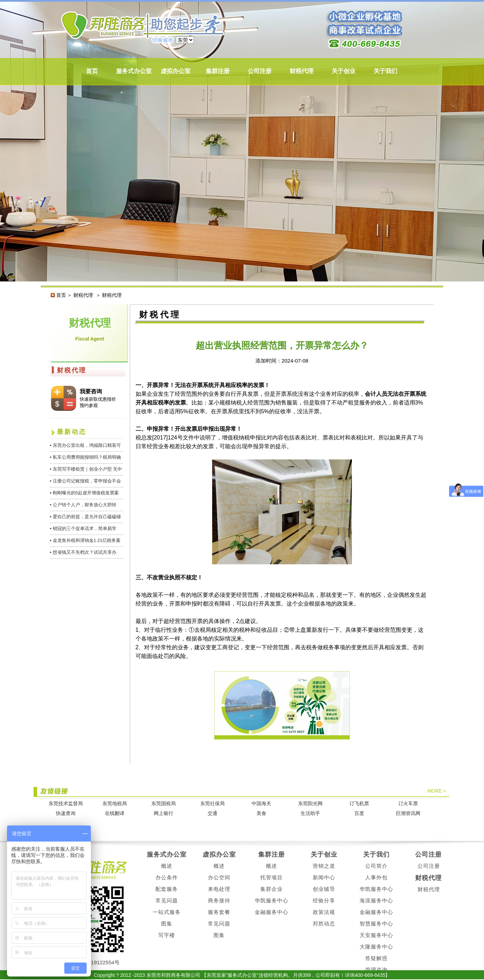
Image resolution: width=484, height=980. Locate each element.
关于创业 (344, 71)
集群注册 (218, 71)
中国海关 (261, 804)
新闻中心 (324, 877)
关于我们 (385, 71)
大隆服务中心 (376, 947)
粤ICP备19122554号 (96, 962)
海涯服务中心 (376, 900)
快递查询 (66, 813)
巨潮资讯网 (408, 813)
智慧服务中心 (376, 924)
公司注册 (260, 71)
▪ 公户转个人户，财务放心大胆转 (83, 505)
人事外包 (376, 877)
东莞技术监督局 (66, 804)
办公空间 (219, 877)
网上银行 (164, 813)
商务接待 (219, 900)
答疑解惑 (376, 958)
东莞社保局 (212, 804)
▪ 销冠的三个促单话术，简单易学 (83, 528)
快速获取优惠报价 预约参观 (98, 402)
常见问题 (167, 900)
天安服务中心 (376, 935)
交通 (212, 813)
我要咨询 (91, 391)
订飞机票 (359, 804)
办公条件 (167, 877)
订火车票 (408, 804)
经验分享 (324, 900)
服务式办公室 (134, 71)
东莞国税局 (164, 804)
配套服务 (167, 889)
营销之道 (324, 866)
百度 (359, 813)
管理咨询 (376, 970)
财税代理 (302, 71)
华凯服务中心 (272, 900)
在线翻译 (115, 813)
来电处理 (219, 889)
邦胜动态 (324, 924)
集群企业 (272, 889)
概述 (167, 866)
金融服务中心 (272, 912)
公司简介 (376, 866)
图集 (167, 924)
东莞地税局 (115, 804)
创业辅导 (324, 889)
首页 (92, 71)
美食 (261, 813)
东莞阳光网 (310, 804)
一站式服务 (167, 912)
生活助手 (310, 813)
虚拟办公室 (176, 71)
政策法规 (324, 912)
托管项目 (272, 877)
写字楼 (167, 935)
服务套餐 (219, 912)
